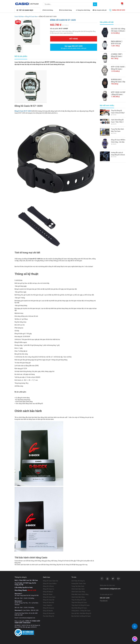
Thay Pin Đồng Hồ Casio (79, 600)
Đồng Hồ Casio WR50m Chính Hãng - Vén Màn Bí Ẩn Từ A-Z (118, 141)
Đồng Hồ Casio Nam (49, 597)
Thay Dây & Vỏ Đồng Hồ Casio (80, 605)
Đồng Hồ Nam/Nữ (49, 603)
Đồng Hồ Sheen (48, 594)
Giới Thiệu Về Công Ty (78, 581)
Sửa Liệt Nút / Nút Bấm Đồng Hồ (81, 613)
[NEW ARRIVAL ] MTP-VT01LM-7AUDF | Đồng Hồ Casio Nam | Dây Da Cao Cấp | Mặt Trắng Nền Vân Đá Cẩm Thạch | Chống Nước (118, 43)
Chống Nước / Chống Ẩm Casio (81, 611)
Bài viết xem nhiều (107, 106)
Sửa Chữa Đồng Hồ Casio (79, 608)
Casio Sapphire (48, 605)
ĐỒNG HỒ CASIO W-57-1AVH (63, 20)
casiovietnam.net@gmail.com (110, 589)
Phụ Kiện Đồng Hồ (49, 616)
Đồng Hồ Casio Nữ (49, 600)
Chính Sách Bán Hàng (78, 597)
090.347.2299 (105, 598)
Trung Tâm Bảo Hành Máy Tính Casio (117, 130)
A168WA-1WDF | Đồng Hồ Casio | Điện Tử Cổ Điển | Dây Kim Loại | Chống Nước (117, 55)
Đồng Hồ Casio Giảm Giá (51, 581)
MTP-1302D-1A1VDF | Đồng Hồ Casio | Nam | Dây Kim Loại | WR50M (118, 93)
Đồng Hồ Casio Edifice (50, 584)
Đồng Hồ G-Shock (48, 586)
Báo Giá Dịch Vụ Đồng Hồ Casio (81, 616)
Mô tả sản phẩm (21, 56)
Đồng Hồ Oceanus (49, 608)
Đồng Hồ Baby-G (48, 592)
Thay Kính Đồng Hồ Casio (79, 603)
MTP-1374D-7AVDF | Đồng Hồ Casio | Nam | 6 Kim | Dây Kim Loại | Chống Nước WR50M (118, 68)
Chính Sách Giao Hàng (78, 592)
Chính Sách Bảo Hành (78, 589)
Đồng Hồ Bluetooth (49, 613)
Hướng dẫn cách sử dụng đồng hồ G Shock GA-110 (118, 154)
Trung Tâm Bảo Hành (78, 586)
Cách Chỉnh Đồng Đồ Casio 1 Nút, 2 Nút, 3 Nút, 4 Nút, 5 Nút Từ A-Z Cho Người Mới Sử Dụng (118, 121)
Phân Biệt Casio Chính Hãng (80, 594)
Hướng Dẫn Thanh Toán (79, 584)
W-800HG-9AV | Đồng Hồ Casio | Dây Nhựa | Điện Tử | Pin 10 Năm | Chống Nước (118, 81)
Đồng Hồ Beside (48, 611)
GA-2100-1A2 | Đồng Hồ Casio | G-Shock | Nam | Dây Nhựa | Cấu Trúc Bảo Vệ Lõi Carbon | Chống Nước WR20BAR (118, 30)
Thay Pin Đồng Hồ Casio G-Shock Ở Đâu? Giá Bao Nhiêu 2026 (118, 112)
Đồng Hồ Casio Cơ (49, 589)
